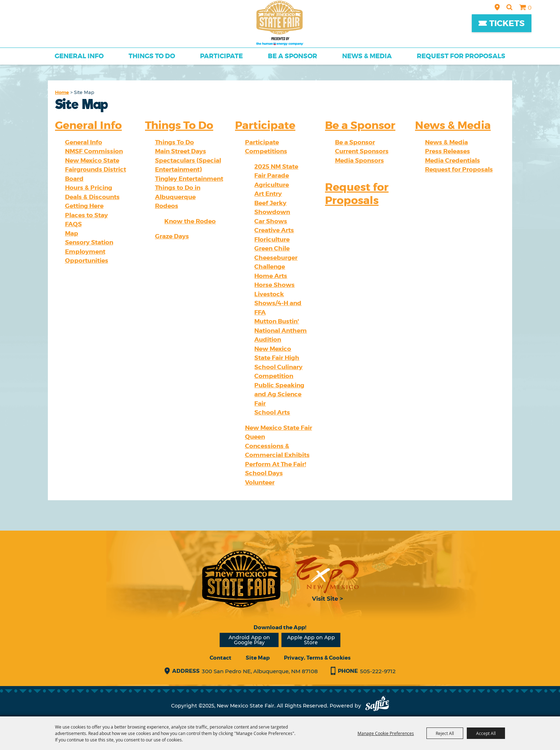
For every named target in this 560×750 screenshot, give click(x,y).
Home (62, 92)
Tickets (507, 23)
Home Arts (271, 276)
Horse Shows (274, 285)
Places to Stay (86, 215)
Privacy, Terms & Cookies (317, 658)
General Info (79, 56)
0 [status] (530, 8)
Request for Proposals (461, 56)
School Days (264, 473)
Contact (221, 658)
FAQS (73, 224)
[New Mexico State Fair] (280, 23)
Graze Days (172, 236)
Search (509, 7)
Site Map (258, 658)
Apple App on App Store (311, 640)
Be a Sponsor (292, 56)
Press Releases (447, 151)
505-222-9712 (378, 671)
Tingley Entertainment (189, 179)
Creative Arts (274, 230)
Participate (221, 56)
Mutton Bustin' (277, 321)
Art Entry (268, 194)
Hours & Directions (497, 7)
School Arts (272, 412)
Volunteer (260, 482)
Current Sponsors (362, 151)
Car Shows (271, 221)
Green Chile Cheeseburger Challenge (276, 257)
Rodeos (167, 206)
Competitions (266, 151)
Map (72, 233)
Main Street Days (181, 151)
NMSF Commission (94, 151)
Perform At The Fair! (276, 464)
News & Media (367, 56)
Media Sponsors (359, 160)
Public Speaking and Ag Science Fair (279, 394)
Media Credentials (452, 160)
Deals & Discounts (92, 197)
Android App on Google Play (249, 640)
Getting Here (84, 206)
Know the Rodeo (190, 221)
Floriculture (272, 239)
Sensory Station (89, 242)
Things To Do (152, 56)
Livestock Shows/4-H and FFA (278, 303)
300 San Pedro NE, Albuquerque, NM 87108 (260, 671)
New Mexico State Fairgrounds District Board (96, 170)
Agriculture (272, 185)
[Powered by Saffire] (377, 706)
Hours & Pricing (89, 188)
